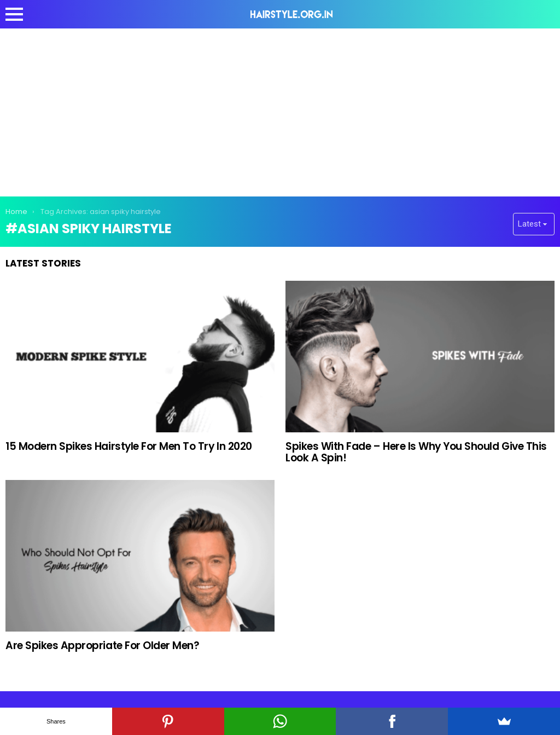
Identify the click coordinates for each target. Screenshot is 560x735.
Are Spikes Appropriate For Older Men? (102, 646)
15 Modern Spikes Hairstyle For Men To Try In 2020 (129, 446)
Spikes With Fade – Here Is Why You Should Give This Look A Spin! (416, 452)
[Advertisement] (280, 111)
